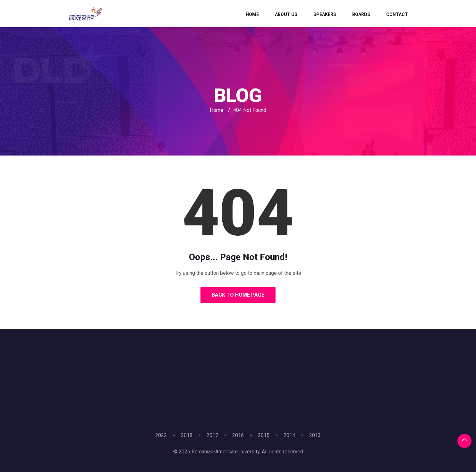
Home (252, 14)
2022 (161, 435)
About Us (286, 14)
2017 (212, 435)
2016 (238, 435)
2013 (315, 435)
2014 (289, 435)
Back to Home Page (238, 295)
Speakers (325, 14)
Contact (397, 14)
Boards (361, 14)
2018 (187, 435)
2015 (264, 435)
